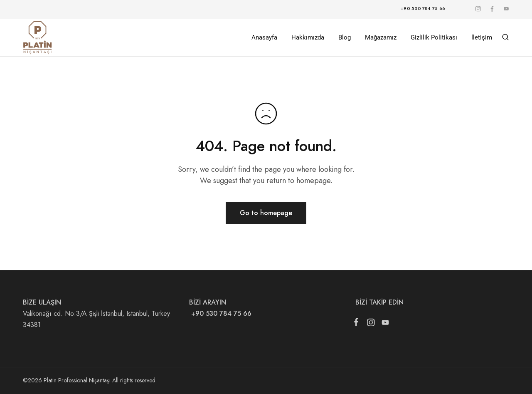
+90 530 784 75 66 (220, 313)
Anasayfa (264, 37)
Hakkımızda (308, 37)
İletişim (482, 37)
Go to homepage (266, 213)
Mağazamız (381, 37)
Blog (345, 37)
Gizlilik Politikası (434, 37)
